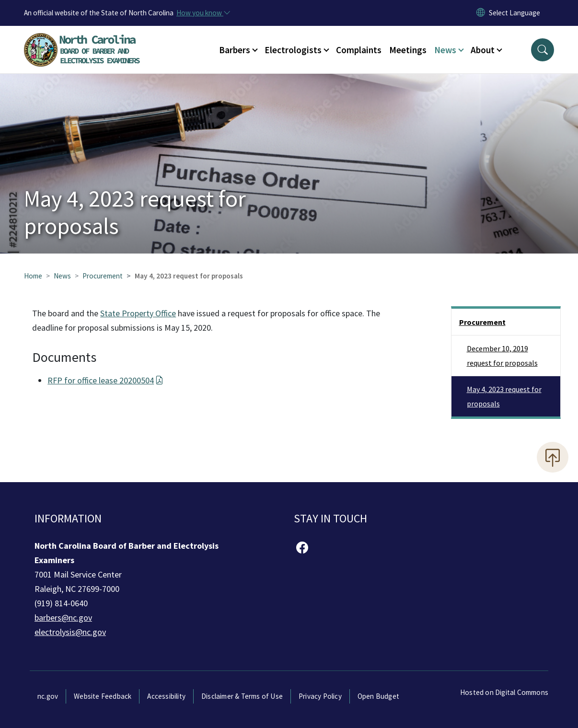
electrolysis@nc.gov (70, 632)
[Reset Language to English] (481, 13)
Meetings (408, 50)
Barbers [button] (235, 50)
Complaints (359, 50)
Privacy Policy (320, 696)
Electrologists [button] (293, 50)
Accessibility (166, 696)
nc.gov (48, 696)
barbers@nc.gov (63, 618)
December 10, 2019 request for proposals (502, 356)
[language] (514, 13)
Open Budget (378, 696)
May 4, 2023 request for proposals (504, 396)
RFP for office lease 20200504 (105, 380)
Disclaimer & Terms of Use (242, 696)
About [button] (483, 50)
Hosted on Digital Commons (504, 692)
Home (33, 276)
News (62, 276)
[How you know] (203, 13)
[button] (543, 50)
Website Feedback (103, 696)
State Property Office (138, 313)
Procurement (103, 276)
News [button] (445, 50)
